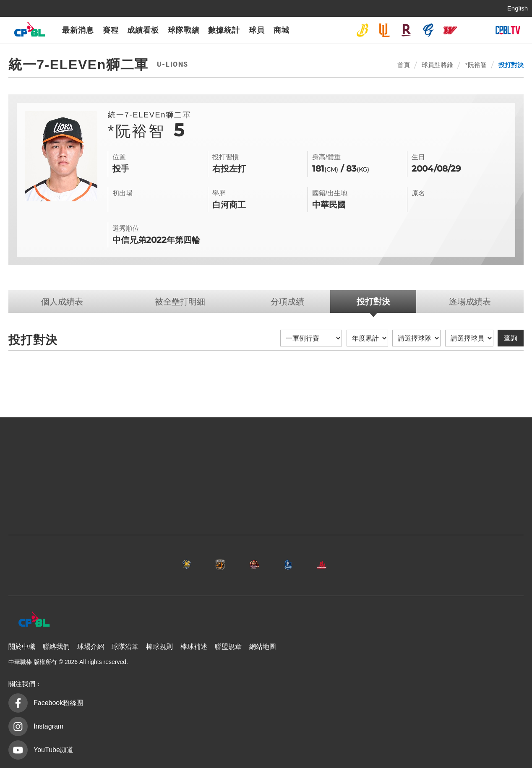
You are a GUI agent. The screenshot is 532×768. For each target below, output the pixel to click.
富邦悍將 (428, 30)
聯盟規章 (228, 647)
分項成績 (287, 302)
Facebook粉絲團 (58, 703)
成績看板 (143, 30)
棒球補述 (194, 647)
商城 (282, 30)
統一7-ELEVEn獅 (384, 30)
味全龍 (450, 30)
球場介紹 (91, 647)
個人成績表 (62, 302)
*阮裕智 (476, 65)
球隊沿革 (125, 647)
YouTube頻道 (53, 750)
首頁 (404, 65)
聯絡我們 (56, 647)
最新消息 (78, 30)
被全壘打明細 (180, 302)
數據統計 (224, 30)
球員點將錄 (437, 65)
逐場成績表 (470, 302)
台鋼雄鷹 (472, 30)
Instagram (48, 726)
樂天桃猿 (407, 30)
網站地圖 (263, 647)
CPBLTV (508, 30)
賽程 (111, 30)
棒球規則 (159, 647)
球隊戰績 (184, 30)
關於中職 (22, 647)
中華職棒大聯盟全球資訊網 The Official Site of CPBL (29, 31)
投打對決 (511, 65)
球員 (257, 30)
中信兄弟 (362, 30)
